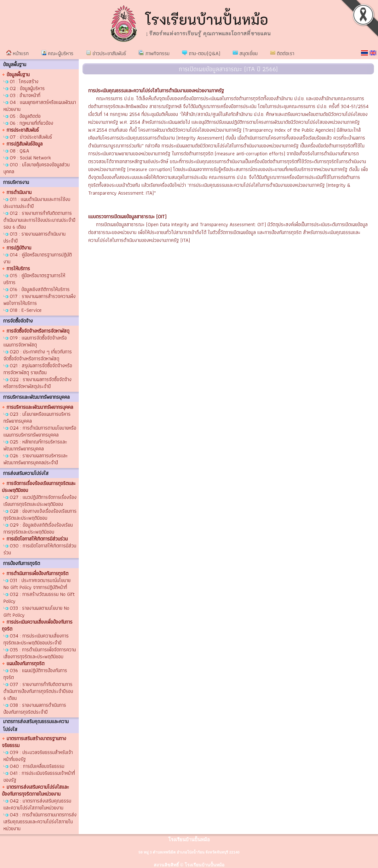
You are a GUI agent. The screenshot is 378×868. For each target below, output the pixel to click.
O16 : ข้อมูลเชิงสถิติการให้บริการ (40, 289)
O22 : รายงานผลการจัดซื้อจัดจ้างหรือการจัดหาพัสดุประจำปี (37, 383)
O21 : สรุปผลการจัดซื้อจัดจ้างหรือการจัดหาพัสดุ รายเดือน (38, 369)
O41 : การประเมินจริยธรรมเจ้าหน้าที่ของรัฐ (39, 777)
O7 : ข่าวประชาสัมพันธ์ (31, 137)
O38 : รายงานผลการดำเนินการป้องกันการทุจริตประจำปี (35, 708)
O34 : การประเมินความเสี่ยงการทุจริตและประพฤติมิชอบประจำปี (36, 639)
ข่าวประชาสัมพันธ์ (106, 53)
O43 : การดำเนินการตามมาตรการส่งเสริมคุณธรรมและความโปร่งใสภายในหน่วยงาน (40, 822)
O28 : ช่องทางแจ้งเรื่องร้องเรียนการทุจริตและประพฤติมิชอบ (40, 514)
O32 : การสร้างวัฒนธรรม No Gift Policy (39, 598)
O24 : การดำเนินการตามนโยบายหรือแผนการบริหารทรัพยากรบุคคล (40, 431)
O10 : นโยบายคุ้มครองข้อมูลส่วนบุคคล (37, 168)
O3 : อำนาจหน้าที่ (25, 95)
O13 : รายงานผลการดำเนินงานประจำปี (34, 237)
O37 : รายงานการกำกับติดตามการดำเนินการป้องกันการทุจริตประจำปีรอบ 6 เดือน (38, 691)
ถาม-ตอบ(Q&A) (201, 53)
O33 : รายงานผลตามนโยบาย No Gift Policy (36, 611)
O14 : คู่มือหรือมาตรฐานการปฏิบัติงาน (38, 258)
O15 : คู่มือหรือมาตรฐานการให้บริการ (34, 279)
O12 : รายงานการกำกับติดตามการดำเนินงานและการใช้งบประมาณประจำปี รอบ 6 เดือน (39, 220)
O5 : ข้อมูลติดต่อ (25, 116)
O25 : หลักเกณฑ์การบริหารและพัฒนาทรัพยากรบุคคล (35, 445)
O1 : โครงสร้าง (24, 81)
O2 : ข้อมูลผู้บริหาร (27, 88)
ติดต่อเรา (282, 53)
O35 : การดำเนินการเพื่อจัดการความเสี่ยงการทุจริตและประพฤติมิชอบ (40, 653)
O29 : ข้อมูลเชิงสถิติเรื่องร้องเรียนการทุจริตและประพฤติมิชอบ (38, 528)
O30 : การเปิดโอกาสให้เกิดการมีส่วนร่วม (40, 549)
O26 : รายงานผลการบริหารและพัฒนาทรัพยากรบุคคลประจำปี (36, 459)
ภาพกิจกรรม (154, 53)
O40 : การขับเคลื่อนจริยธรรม (37, 766)
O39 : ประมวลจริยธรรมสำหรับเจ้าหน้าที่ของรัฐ (38, 756)
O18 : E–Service (26, 310)
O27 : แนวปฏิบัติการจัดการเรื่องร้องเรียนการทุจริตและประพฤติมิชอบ (40, 501)
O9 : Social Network (30, 158)
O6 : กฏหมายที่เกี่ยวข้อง (31, 123)
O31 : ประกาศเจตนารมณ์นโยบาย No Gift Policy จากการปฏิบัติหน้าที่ (37, 584)
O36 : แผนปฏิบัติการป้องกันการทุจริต (35, 674)
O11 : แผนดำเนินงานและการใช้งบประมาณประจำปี (37, 203)
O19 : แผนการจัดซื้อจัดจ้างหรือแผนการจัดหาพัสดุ (35, 341)
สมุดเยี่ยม (245, 53)
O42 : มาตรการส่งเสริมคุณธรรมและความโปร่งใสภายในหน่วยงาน (37, 804)
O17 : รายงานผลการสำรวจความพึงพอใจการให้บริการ (40, 300)
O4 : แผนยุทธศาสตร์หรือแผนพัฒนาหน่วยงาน (40, 106)
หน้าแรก (17, 53)
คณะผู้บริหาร (57, 53)
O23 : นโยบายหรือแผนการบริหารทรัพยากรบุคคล (37, 417)
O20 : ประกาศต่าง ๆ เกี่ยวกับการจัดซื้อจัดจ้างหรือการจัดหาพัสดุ (38, 355)
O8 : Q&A (19, 151)
